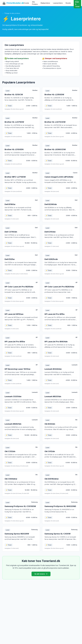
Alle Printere (35, 3)
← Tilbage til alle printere (11, 13)
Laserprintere (58, 3)
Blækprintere (45, 3)
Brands (68, 3)
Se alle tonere (41, 574)
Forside (26, 3)
